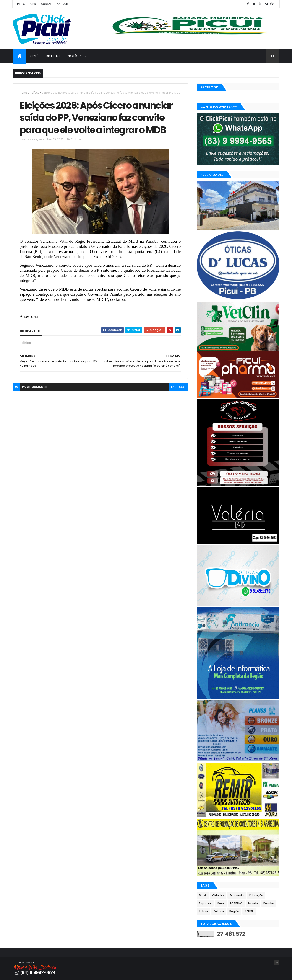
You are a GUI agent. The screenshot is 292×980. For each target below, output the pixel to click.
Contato (47, 4)
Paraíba (269, 903)
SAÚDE (249, 911)
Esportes (205, 903)
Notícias (76, 56)
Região (234, 911)
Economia (237, 895)
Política (35, 93)
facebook (178, 387)
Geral (221, 903)
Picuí (34, 56)
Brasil (203, 895)
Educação (256, 895)
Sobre (33, 4)
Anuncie (63, 4)
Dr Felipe (53, 56)
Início (21, 4)
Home (24, 93)
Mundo (253, 903)
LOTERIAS (236, 903)
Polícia (203, 911)
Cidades (218, 895)
